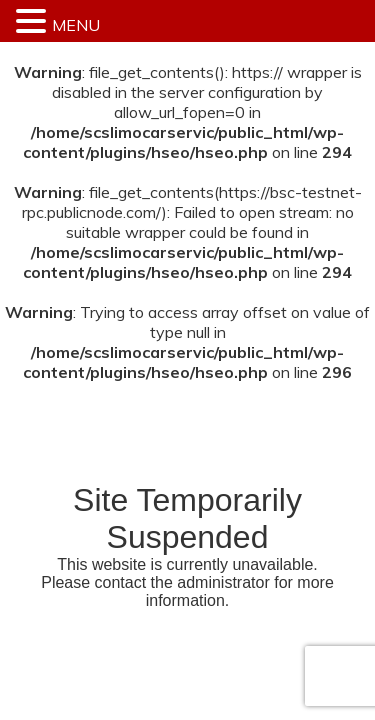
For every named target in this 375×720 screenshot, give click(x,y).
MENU (76, 25)
